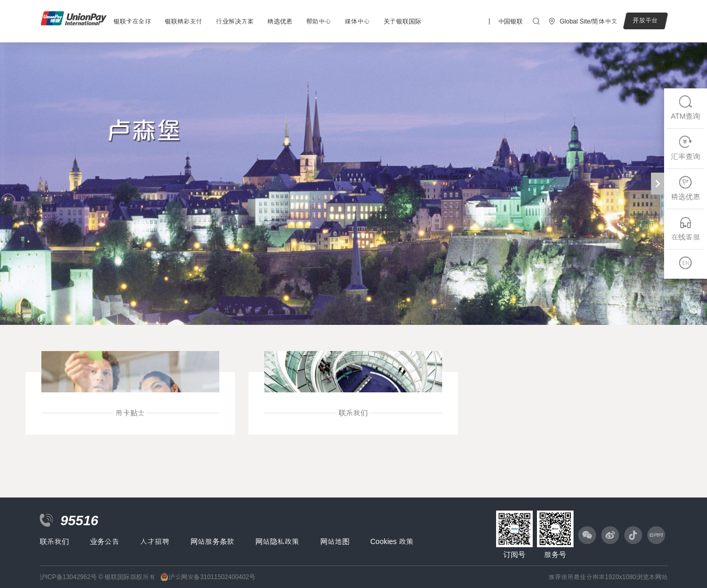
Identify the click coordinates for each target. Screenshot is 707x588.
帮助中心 (319, 21)
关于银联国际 (402, 21)
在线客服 (686, 228)
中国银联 (510, 21)
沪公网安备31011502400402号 (212, 577)
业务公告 (105, 541)
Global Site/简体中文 (588, 21)
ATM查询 (686, 108)
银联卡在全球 (132, 21)
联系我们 (54, 541)
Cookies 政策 (392, 541)
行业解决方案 (235, 21)
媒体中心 (357, 21)
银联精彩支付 (184, 21)
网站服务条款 (212, 541)
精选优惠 (280, 21)
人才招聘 (155, 541)
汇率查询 (686, 148)
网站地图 (335, 541)
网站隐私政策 (277, 541)
